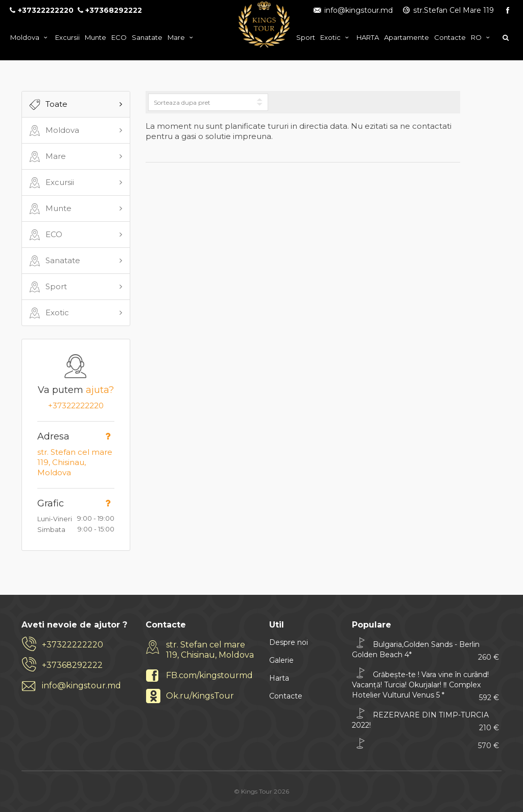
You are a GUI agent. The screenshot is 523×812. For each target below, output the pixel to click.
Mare (182, 37)
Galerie (281, 660)
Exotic (336, 37)
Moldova (30, 37)
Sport (306, 37)
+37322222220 (76, 405)
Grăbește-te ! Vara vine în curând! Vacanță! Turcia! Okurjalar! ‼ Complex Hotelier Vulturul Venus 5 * (425, 685)
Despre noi (289, 642)
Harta (279, 678)
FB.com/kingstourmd (209, 675)
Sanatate (147, 37)
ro (482, 37)
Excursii (67, 37)
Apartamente (407, 37)
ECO (119, 37)
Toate (47, 105)
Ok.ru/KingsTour (200, 696)
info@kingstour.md (352, 10)
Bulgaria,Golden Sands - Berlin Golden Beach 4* (425, 649)
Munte (96, 37)
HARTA (368, 37)
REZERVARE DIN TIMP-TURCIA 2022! (425, 720)
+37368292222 (72, 665)
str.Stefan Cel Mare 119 (448, 10)
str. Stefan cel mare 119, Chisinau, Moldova (75, 462)
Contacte (450, 37)
